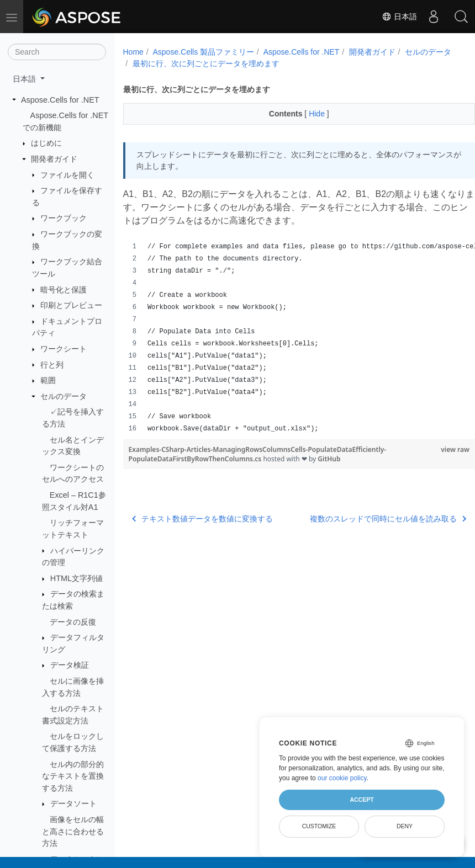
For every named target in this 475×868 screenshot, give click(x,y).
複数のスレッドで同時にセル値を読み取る (363, 519)
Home (133, 52)
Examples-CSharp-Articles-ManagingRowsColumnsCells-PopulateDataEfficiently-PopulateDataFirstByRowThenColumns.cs (258, 454)
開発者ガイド (54, 159)
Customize (319, 826)
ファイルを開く (67, 175)
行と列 (52, 365)
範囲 (48, 380)
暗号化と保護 (64, 290)
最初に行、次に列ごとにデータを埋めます (262, 63)
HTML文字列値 (76, 578)
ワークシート (64, 349)
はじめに (46, 143)
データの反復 (73, 622)
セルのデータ (64, 396)
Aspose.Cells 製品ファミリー (203, 52)
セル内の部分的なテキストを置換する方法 (73, 776)
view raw (430, 449)
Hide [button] (306, 114)
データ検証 (70, 665)
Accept (361, 800)
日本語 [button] (25, 79)
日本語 (399, 17)
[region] (287, 338)
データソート (73, 803)
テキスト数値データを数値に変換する (203, 519)
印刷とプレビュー (71, 305)
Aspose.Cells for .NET (60, 100)
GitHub (329, 459)
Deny (405, 826)
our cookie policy (342, 778)
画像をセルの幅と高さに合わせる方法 (73, 831)
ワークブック (64, 218)
